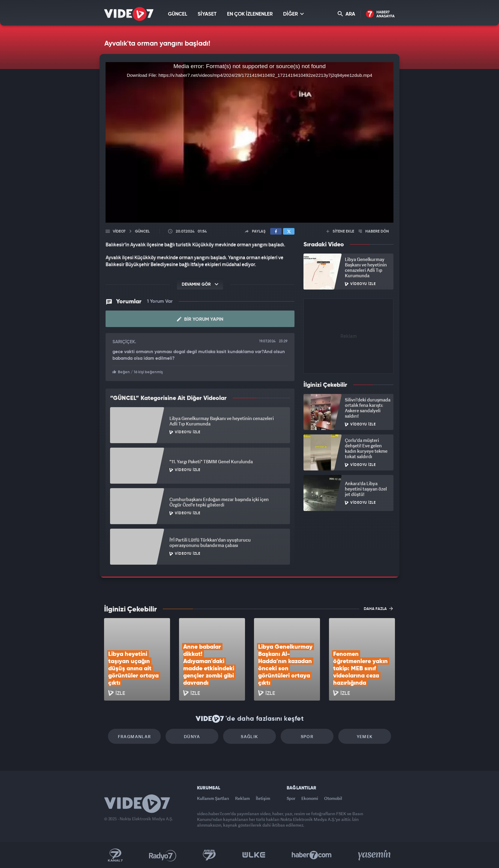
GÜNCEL (178, 14)
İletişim (263, 798)
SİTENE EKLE (340, 231)
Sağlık (249, 736)
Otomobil (333, 798)
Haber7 (312, 855)
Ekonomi (310, 798)
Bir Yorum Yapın (200, 319)
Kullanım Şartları (213, 798)
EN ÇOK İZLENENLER (250, 14)
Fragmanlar (134, 736)
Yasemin (375, 855)
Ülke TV (254, 855)
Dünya (192, 736)
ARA (346, 14)
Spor (307, 736)
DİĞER (293, 14)
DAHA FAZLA (378, 608)
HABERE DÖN (374, 231)
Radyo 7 (163, 855)
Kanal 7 (115, 855)
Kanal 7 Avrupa (209, 855)
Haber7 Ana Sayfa (380, 14)
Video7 (119, 231)
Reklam (242, 798)
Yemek (365, 736)
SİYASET (207, 14)
